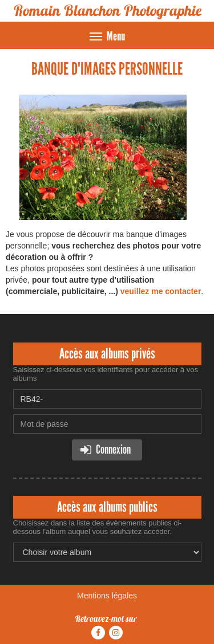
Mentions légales (107, 596)
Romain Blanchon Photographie (107, 11)
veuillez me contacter (161, 291)
